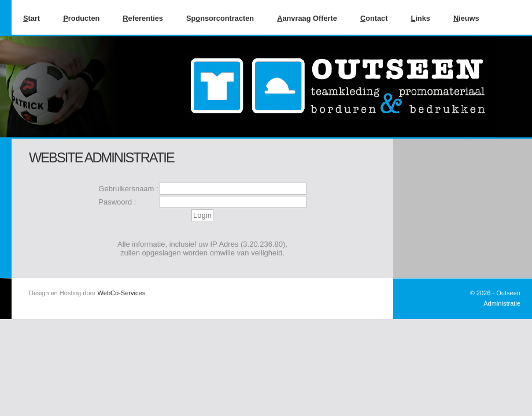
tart (32, 18)
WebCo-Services (122, 293)
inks (420, 18)
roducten (81, 18)
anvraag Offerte (307, 18)
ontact (374, 18)
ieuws (466, 18)
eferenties (143, 18)
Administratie (502, 303)
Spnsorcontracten (220, 18)
